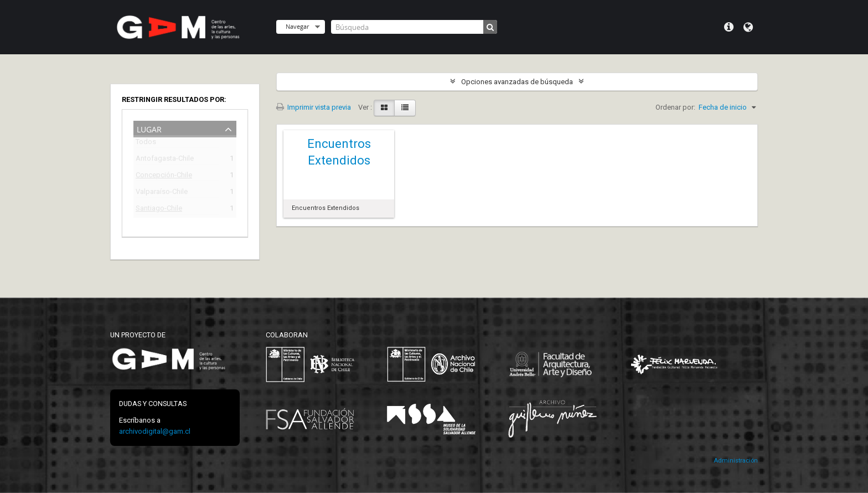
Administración (736, 461)
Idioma (748, 27)
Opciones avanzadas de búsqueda (517, 82)
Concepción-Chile (164, 176)
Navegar (297, 26)
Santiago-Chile (159, 210)
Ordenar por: (675, 107)
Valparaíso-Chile (162, 193)
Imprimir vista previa (314, 107)
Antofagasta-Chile (165, 160)
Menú (729, 27)
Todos (146, 144)
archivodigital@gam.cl (155, 431)
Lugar (149, 128)
